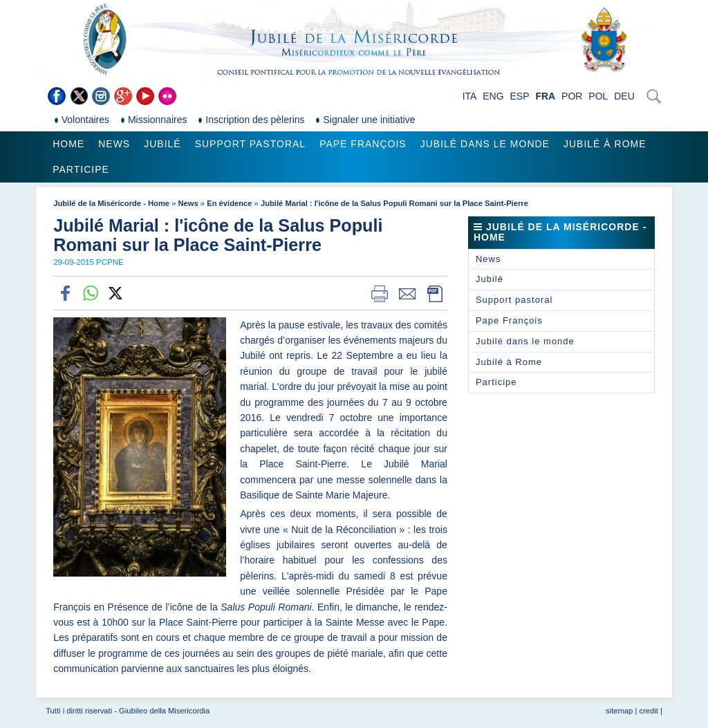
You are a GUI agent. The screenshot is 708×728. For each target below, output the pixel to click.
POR (572, 96)
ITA (470, 96)
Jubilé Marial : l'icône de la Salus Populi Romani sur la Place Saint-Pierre (394, 203)
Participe (81, 169)
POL (598, 96)
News (114, 144)
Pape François (363, 144)
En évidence (229, 203)
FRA (545, 96)
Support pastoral (250, 144)
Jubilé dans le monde (485, 144)
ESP (520, 96)
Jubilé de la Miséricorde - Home (111, 203)
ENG (493, 96)
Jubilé (162, 144)
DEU (624, 96)
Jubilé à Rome (605, 144)
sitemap (619, 711)
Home (68, 144)
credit (648, 711)
